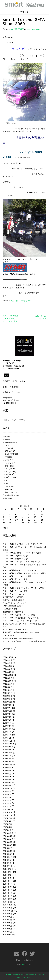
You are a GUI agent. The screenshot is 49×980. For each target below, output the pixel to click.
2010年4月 (7, 821)
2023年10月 (8, 681)
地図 (19, 977)
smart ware (8, 489)
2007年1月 (7, 935)
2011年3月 (7, 803)
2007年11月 (7, 908)
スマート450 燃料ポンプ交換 (15, 559)
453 (5, 483)
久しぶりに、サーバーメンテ (15, 603)
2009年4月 (8, 857)
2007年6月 (7, 923)
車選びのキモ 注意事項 (14, 612)
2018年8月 (7, 705)
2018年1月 (7, 723)
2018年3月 (7, 717)
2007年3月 (7, 932)
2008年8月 (8, 881)
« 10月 (5, 528)
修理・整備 (8, 466)
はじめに (6, 445)
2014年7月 (7, 756)
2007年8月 (7, 917)
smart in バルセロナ (11, 635)
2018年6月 (7, 711)
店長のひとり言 (25, 301)
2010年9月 (7, 812)
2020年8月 (8, 690)
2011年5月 (7, 800)
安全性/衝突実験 (10, 454)
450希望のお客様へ (11, 609)
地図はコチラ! (12, 392)
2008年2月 (8, 899)
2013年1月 (7, 774)
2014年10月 (8, 753)
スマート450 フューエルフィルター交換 (20, 621)
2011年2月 (7, 806)
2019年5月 (7, 702)
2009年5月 (8, 854)
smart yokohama (33, 29)
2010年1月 (7, 830)
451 (5, 480)
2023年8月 (7, 687)
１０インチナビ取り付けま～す (15, 629)
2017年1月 (7, 738)
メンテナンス (9, 463)
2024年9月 (7, 660)
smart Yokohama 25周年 (13, 606)
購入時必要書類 (18, 975)
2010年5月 (7, 818)
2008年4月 (7, 893)
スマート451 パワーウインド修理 (17, 576)
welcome (8, 975)
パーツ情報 (8, 486)
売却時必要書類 (31, 975)
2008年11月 (8, 872)
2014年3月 (7, 759)
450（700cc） (10, 472)
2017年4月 (7, 732)
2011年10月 (7, 789)
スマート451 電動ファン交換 (15, 579)
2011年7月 (7, 797)
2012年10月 (8, 777)
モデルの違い (9, 448)
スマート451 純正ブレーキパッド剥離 (19, 615)
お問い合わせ (8, 498)
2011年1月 (7, 809)
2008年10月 (8, 875)
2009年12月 (8, 833)
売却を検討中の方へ (11, 495)
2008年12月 (8, 869)
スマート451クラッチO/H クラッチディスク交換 (23, 544)
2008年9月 (8, 878)
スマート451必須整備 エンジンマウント (20, 570)
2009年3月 (8, 860)
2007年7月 (7, 920)
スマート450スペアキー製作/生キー (18, 638)
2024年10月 (8, 657)
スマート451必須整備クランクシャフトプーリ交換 (23, 588)
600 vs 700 (9, 451)
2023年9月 (8, 684)
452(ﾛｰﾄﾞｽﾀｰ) (9, 477)
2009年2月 (8, 863)
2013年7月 (7, 768)
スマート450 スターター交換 (15, 556)
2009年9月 (8, 842)
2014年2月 (7, 762)
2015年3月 (7, 750)
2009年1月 (7, 866)
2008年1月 (7, 902)
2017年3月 (7, 735)
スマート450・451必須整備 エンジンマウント (22, 618)
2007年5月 (7, 926)
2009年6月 (8, 851)
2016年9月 (7, 741)
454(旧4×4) (8, 475)
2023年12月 (8, 675)
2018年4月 (7, 714)
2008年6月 (8, 887)
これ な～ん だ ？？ (41, 317)
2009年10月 (8, 839)
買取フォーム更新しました (14, 600)
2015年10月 (8, 744)
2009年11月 (8, 836)
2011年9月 (7, 791)
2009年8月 (8, 845)
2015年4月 (7, 747)
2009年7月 (7, 848)
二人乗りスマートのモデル (14, 597)
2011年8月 (7, 794)
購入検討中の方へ (10, 442)
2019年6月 (7, 699)
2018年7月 (7, 708)
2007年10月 (8, 911)
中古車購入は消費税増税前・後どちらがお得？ (22, 632)
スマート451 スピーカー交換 (15, 591)
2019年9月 (7, 696)
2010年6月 (7, 815)
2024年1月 (7, 672)
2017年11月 (7, 726)
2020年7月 (7, 693)
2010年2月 (7, 827)
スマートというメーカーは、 (15, 594)
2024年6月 (7, 669)
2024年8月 (7, 663)
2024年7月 (7, 666)
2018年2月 (7, 720)
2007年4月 (7, 929)
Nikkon (24, 965)
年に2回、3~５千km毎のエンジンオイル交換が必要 (24, 641)
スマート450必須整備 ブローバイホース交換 (22, 553)
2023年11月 (8, 678)
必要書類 (7, 457)
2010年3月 (7, 824)
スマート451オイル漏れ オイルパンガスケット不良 (24, 573)
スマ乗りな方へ (9, 460)
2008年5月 (8, 890)
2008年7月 (7, 884)
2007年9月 (7, 914)
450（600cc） (10, 469)
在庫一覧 (6, 440)
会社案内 (41, 975)
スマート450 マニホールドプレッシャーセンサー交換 (10, 319)
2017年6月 (7, 729)
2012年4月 (7, 783)
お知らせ (14, 301)
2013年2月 (7, 771)
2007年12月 (8, 905)
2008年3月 (8, 896)
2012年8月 (7, 780)
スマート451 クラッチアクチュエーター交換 (21, 562)
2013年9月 (7, 765)
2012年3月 (7, 786)
